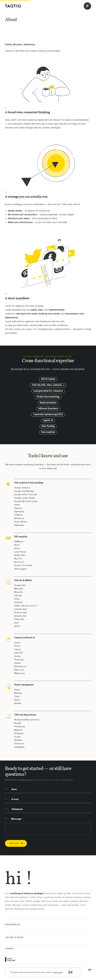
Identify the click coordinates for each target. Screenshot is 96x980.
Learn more (58, 972)
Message (16, 819)
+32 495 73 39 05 (14, 937)
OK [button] (70, 973)
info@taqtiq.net (12, 924)
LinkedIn (9, 948)
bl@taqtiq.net (27, 780)
